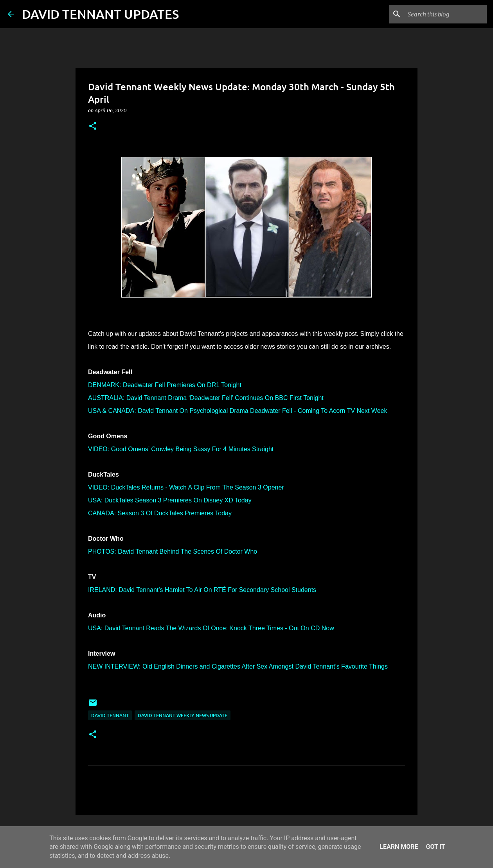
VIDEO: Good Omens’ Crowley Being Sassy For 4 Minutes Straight (181, 449)
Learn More (399, 847)
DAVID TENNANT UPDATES (100, 14)
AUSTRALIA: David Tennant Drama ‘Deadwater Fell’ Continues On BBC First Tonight (206, 398)
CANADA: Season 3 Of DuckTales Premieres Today (160, 513)
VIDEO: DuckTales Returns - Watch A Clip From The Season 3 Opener (186, 487)
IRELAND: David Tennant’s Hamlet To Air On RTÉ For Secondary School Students (202, 590)
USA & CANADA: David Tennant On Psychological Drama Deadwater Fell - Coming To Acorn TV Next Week (238, 411)
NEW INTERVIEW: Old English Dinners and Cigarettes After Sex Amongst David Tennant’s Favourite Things (238, 666)
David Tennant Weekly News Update (183, 715)
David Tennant (110, 715)
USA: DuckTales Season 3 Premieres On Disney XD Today (170, 500)
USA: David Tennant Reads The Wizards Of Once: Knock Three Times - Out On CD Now (211, 628)
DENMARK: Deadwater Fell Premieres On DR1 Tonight (165, 385)
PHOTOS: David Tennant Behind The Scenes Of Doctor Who (173, 551)
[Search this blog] (446, 14)
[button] (93, 126)
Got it (435, 847)
